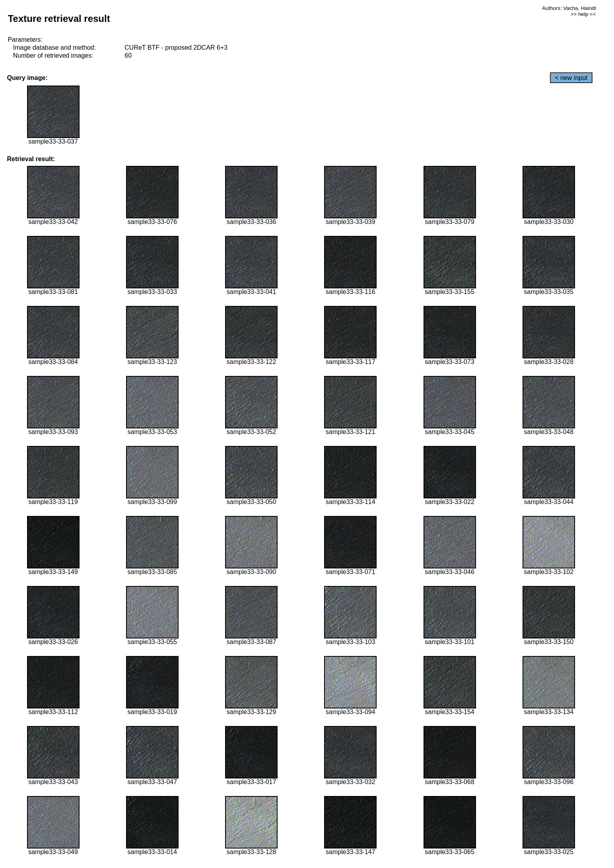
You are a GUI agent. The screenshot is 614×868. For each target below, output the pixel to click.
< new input (571, 78)
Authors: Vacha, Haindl (569, 8)
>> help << (583, 14)
